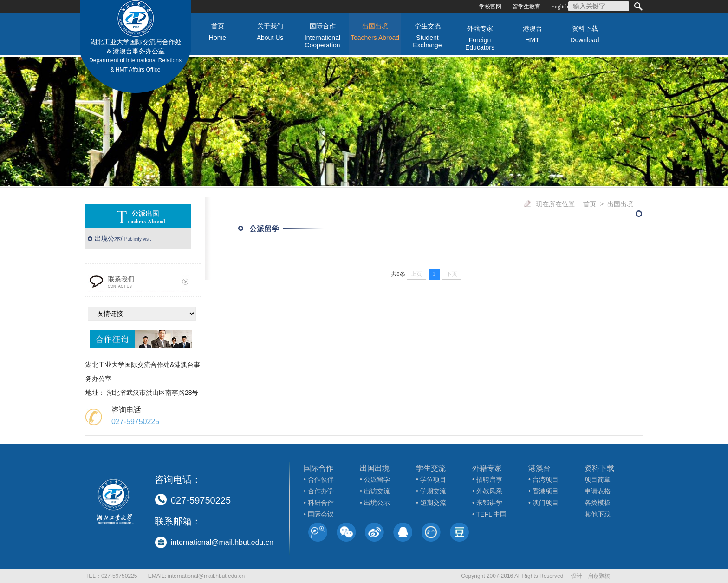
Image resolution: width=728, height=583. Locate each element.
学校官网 (490, 7)
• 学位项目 (431, 479)
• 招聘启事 (487, 479)
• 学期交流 (431, 491)
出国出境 (620, 204)
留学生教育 (526, 7)
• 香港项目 (543, 491)
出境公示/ (123, 238)
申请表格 (598, 491)
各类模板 (598, 503)
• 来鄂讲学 (487, 503)
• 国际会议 (319, 514)
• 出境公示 (375, 503)
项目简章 (598, 479)
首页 (590, 204)
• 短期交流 (431, 503)
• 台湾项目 (543, 479)
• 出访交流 (375, 491)
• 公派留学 (375, 479)
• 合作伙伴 (319, 479)
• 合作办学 (319, 491)
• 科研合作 (319, 503)
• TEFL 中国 (489, 514)
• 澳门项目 (543, 503)
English (560, 7)
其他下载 (598, 514)
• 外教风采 (487, 491)
